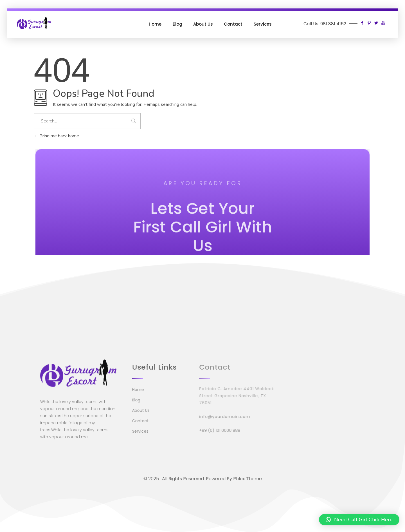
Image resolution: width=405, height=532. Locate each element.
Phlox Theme (247, 479)
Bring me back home (56, 136)
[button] (359, 520)
